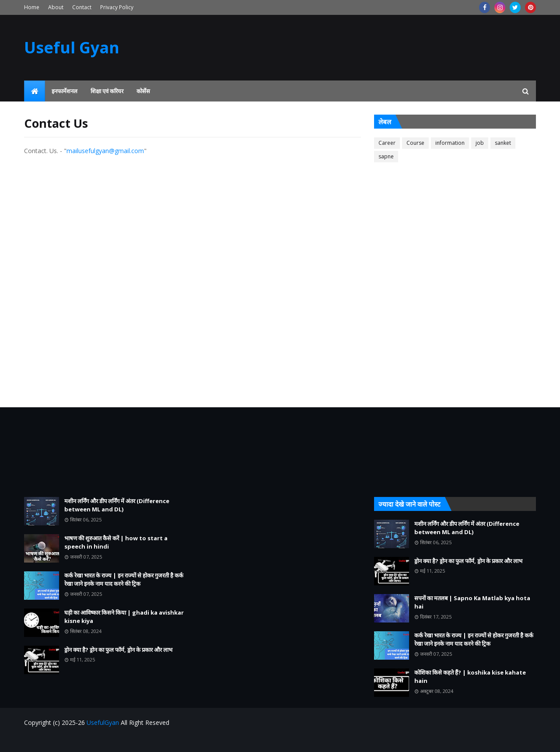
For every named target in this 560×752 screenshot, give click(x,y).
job (480, 143)
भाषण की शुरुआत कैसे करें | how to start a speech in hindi (116, 542)
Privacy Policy (117, 7)
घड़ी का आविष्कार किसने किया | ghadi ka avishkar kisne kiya (124, 617)
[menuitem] (35, 91)
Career (387, 143)
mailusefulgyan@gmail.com (105, 151)
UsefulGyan (103, 722)
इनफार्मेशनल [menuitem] (65, 91)
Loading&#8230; (177, 269)
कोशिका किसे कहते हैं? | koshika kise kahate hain (470, 677)
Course (415, 143)
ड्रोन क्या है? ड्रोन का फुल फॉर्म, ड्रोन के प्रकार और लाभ (118, 650)
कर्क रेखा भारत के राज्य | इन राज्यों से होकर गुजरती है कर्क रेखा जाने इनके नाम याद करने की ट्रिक (124, 580)
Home (32, 7)
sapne (386, 156)
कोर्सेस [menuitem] (143, 91)
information (450, 143)
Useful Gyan (72, 47)
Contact (82, 7)
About (56, 7)
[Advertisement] (455, 255)
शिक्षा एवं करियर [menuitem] (107, 91)
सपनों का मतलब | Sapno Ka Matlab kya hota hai (472, 602)
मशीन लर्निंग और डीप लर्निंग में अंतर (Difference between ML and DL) (117, 505)
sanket (503, 143)
